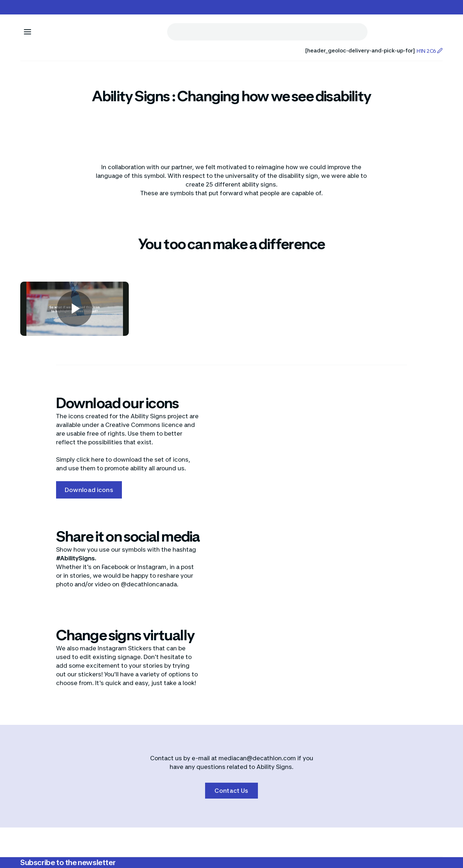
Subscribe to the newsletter (68, 863)
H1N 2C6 (430, 51)
